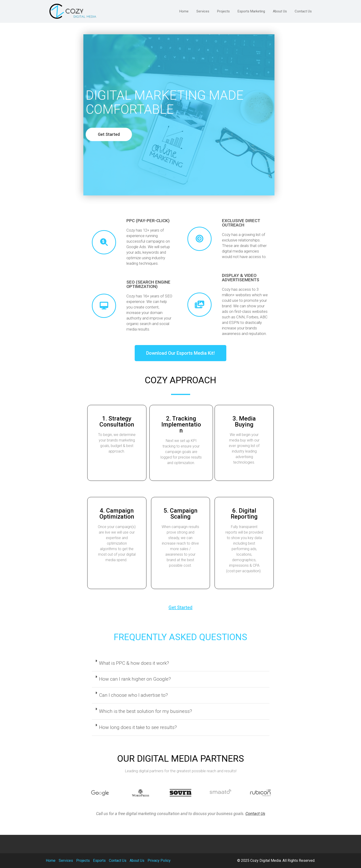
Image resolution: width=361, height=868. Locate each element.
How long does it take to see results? (138, 727)
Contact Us (255, 814)
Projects (83, 861)
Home (51, 861)
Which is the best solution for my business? (146, 711)
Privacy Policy (159, 861)
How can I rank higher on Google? (135, 679)
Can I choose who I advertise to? (133, 695)
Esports (99, 861)
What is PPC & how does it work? (134, 663)
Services (66, 861)
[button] (74, 134)
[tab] (181, 664)
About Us (137, 861)
